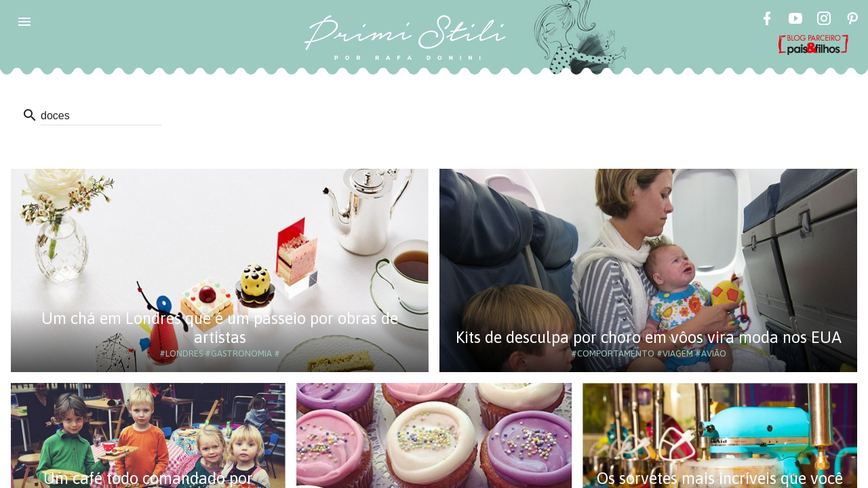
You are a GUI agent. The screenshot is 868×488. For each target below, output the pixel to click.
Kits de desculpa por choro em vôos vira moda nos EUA (649, 337)
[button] (24, 22)
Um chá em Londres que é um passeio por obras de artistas (220, 328)
